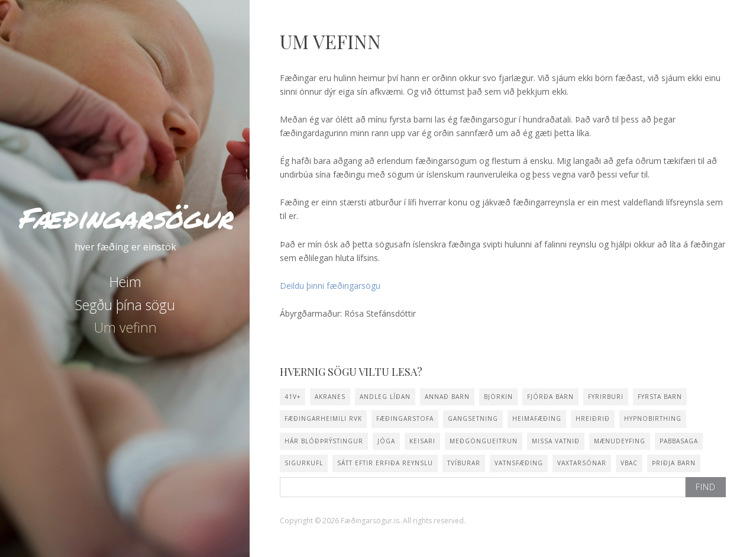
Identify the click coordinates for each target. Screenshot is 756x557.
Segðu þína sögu (125, 305)
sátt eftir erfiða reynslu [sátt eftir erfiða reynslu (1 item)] (385, 463)
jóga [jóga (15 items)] (386, 441)
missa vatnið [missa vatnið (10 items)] (556, 441)
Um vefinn (125, 327)
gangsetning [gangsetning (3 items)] (473, 418)
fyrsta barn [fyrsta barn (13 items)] (660, 397)
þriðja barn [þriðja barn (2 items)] (674, 463)
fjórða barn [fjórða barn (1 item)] (550, 397)
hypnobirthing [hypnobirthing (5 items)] (653, 418)
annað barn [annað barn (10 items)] (447, 397)
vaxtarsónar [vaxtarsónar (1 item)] (582, 463)
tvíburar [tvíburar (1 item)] (464, 463)
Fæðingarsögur (125, 218)
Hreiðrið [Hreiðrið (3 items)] (593, 418)
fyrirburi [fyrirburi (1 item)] (606, 397)
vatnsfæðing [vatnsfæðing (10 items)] (519, 463)
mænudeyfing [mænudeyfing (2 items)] (620, 441)
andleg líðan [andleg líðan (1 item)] (385, 397)
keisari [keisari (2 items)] (422, 441)
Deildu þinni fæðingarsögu (330, 286)
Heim (125, 282)
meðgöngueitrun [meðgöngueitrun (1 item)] (484, 441)
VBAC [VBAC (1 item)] (629, 463)
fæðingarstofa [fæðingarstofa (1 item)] (405, 418)
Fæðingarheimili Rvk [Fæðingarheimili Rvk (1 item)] (323, 418)
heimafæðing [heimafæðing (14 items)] (537, 418)
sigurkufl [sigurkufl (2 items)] (304, 463)
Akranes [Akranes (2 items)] (330, 397)
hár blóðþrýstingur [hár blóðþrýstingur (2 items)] (324, 441)
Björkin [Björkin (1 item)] (498, 397)
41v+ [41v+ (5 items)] (293, 397)
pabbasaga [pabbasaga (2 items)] (679, 441)
